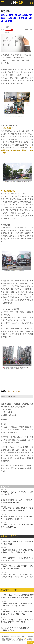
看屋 (13, 391)
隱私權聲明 (23, 638)
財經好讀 (9, 31)
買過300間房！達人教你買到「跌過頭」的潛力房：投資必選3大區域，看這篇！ (17, 18)
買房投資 (18, 391)
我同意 (30, 642)
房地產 (8, 391)
